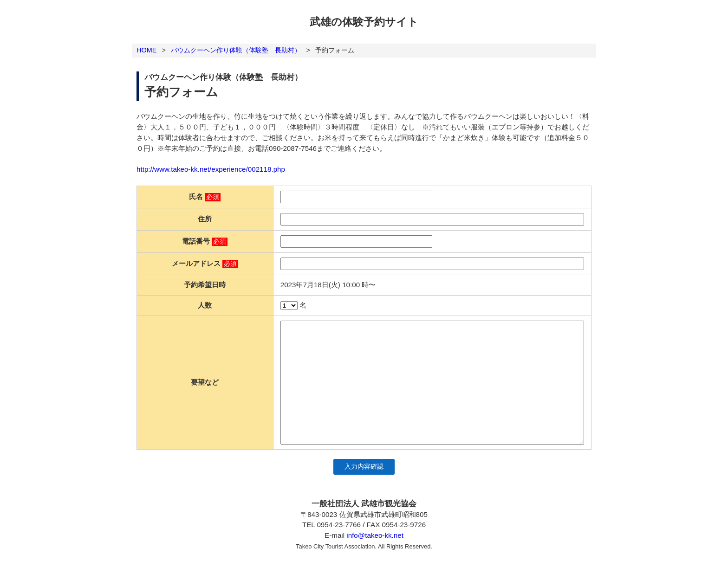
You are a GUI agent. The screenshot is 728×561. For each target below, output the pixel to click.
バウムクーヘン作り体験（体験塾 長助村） (236, 50)
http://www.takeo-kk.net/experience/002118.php (211, 169)
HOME (146, 50)
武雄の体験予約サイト (364, 22)
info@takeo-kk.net (375, 535)
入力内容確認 (364, 467)
